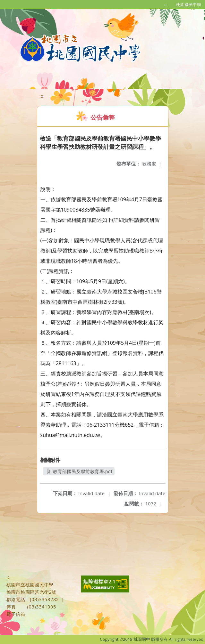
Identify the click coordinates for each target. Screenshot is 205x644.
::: (166, 4)
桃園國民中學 (189, 4)
